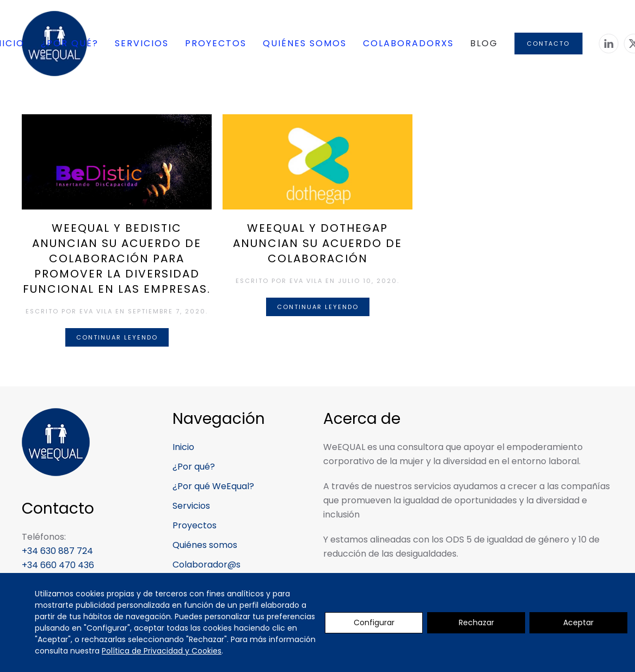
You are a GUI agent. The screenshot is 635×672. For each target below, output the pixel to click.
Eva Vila (96, 311)
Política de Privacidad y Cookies (162, 651)
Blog (484, 43)
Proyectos (216, 43)
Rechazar (476, 622)
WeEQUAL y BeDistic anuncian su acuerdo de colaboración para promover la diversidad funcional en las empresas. (117, 258)
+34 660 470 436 (58, 565)
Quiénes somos (305, 43)
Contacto (548, 44)
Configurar (374, 622)
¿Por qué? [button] (70, 43)
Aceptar (578, 622)
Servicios (142, 43)
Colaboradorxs (408, 43)
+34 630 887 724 (57, 551)
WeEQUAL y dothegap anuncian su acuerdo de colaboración (317, 243)
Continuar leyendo (117, 337)
